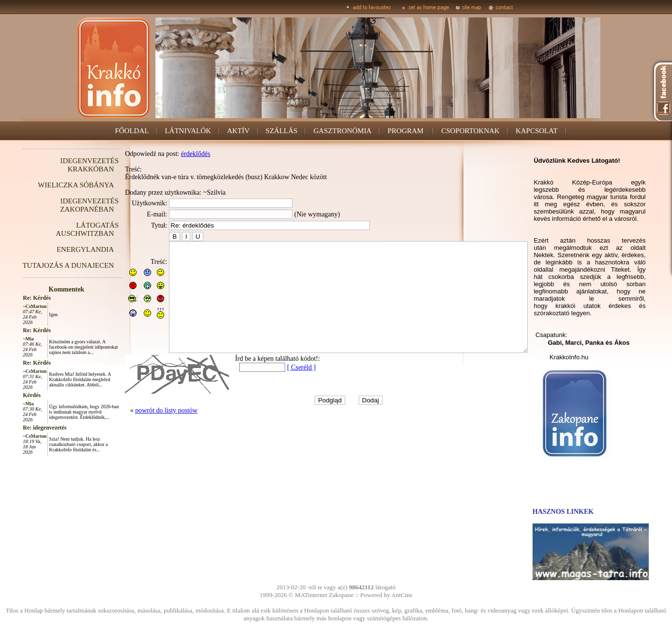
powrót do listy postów (145, 432)
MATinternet (311, 595)
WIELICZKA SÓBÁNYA (54, 185)
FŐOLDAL (132, 131)
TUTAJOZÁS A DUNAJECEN (46, 265)
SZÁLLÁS (282, 131)
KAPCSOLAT (537, 131)
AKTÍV (238, 131)
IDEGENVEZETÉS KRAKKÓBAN (68, 165)
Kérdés (10, 395)
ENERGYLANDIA (63, 249)
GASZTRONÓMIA (342, 131)
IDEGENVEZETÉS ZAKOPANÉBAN (68, 205)
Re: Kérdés (15, 298)
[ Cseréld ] (280, 389)
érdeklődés (174, 154)
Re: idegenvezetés (23, 428)
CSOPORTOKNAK (470, 131)
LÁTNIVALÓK (188, 131)
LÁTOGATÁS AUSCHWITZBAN (65, 229)
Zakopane (341, 595)
